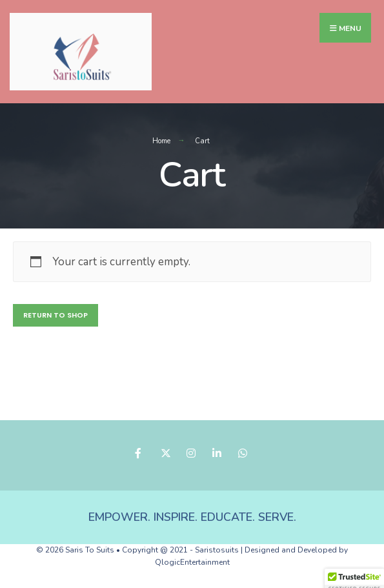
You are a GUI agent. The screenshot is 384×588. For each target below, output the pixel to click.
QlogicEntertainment (192, 562)
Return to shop (56, 315)
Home (161, 141)
